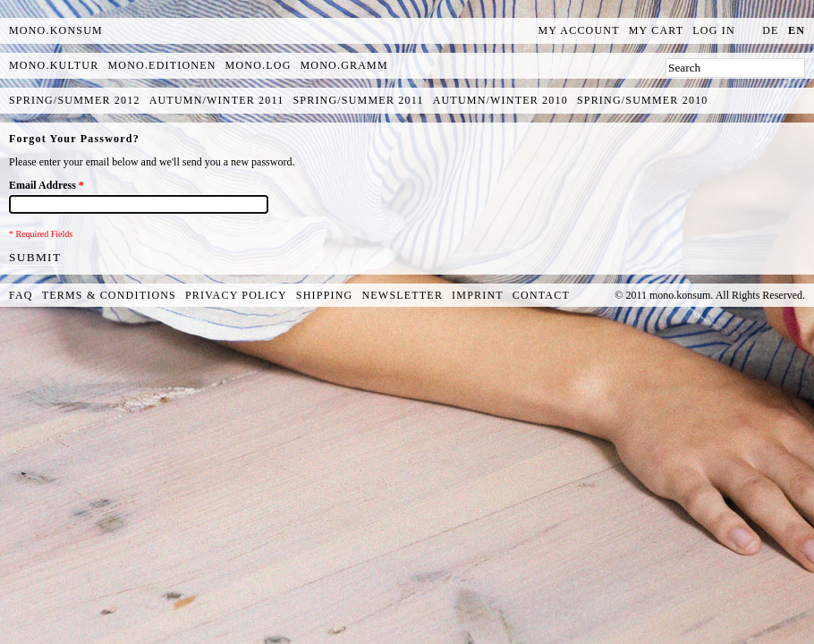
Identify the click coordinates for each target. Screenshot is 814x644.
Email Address (47, 185)
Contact (541, 295)
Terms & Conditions (109, 295)
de (770, 30)
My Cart (657, 30)
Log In (714, 30)
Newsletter (402, 295)
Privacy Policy (236, 295)
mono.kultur (54, 65)
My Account (579, 30)
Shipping (325, 295)
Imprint (478, 295)
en (797, 30)
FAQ (21, 295)
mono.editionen (161, 65)
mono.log (259, 65)
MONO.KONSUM (56, 30)
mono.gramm (344, 65)
